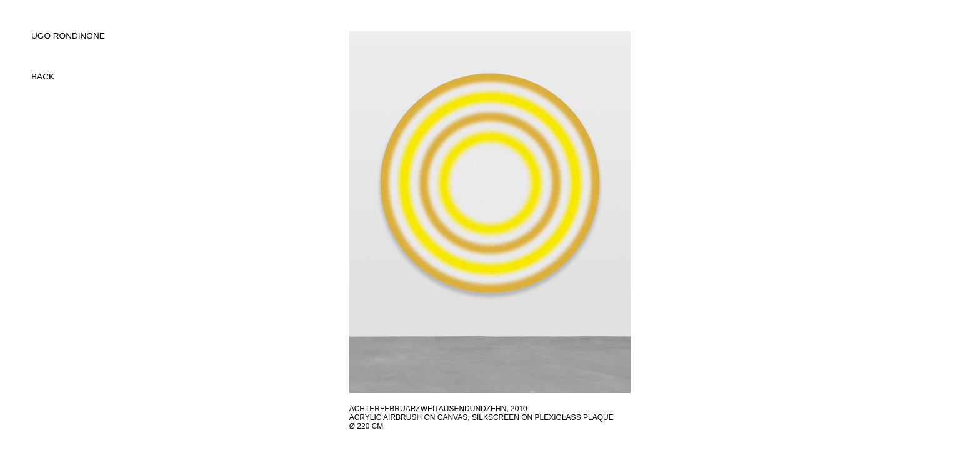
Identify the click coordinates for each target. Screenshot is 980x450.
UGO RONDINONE (68, 36)
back (43, 77)
